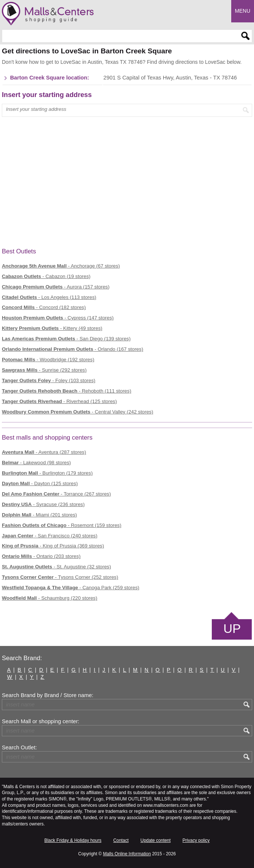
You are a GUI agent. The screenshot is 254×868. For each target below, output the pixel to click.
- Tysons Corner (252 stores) (60, 577)
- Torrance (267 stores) (56, 494)
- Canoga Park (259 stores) (71, 588)
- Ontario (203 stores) (41, 556)
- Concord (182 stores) (44, 307)
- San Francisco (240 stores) (50, 536)
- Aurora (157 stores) (56, 287)
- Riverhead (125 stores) (59, 401)
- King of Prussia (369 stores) (53, 546)
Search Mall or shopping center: (41, 721)
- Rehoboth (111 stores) (66, 391)
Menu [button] (243, 11)
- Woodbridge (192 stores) (48, 360)
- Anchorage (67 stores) (61, 266)
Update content (156, 840)
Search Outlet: (19, 747)
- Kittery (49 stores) (52, 328)
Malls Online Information (127, 854)
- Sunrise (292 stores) (44, 370)
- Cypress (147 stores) (58, 318)
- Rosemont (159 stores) (62, 525)
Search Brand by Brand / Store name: (48, 695)
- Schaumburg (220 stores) (49, 598)
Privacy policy (196, 840)
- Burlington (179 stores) (47, 473)
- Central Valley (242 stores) (78, 412)
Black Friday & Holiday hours (73, 840)
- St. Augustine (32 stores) (56, 567)
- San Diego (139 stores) (66, 339)
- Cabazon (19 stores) (46, 276)
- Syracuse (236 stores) (43, 504)
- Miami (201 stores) (39, 515)
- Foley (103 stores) (49, 380)
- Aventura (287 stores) (44, 452)
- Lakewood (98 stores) (36, 463)
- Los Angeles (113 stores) (49, 297)
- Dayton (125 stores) (40, 483)
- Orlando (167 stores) (72, 349)
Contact (121, 840)
